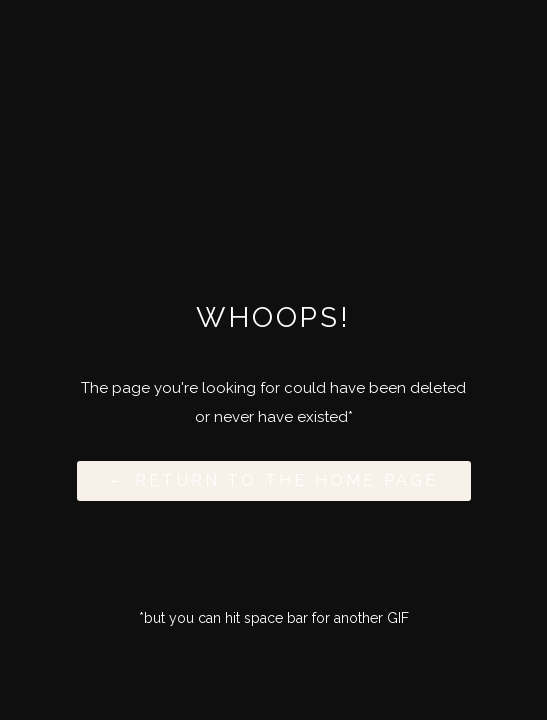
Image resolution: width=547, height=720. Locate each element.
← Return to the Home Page (274, 480)
